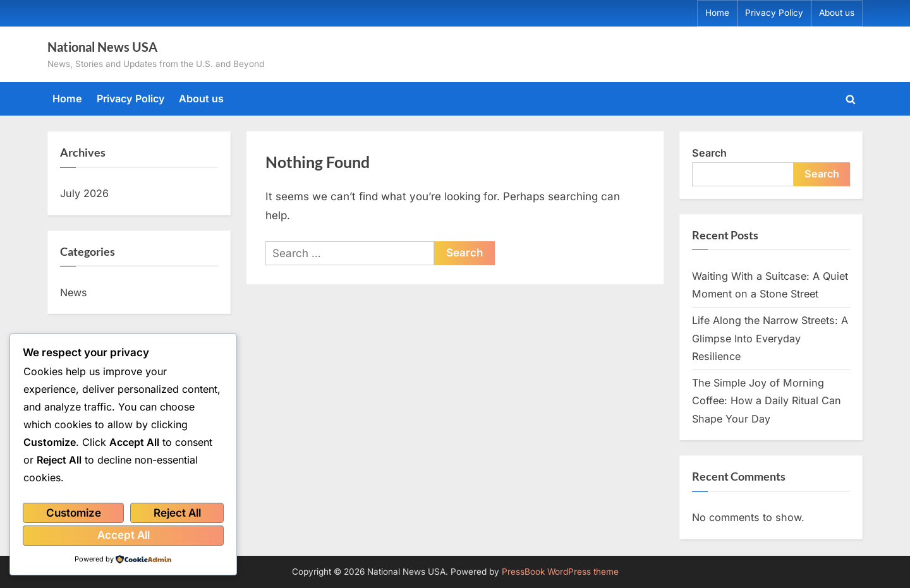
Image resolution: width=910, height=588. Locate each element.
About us (837, 13)
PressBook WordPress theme (560, 572)
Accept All (124, 535)
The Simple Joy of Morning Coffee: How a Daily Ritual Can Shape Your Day (767, 401)
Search (709, 153)
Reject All (177, 513)
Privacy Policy (774, 13)
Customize (74, 513)
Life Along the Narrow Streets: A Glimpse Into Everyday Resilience (770, 338)
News (74, 292)
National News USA (102, 47)
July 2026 (84, 193)
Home (717, 13)
